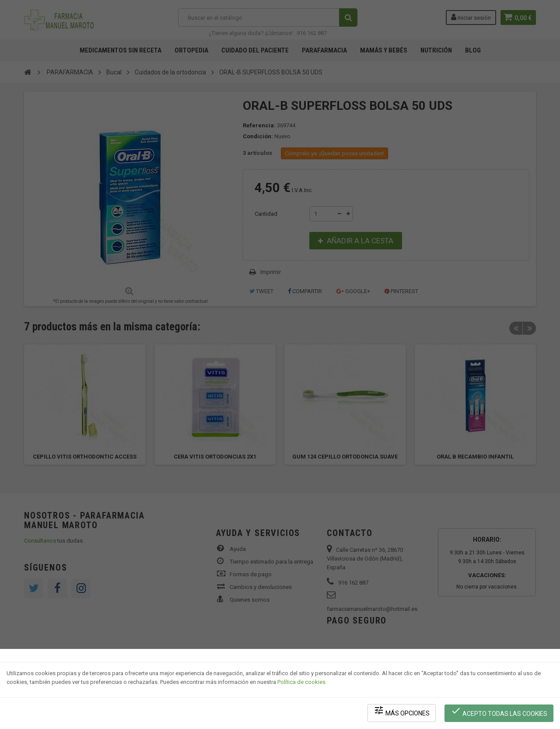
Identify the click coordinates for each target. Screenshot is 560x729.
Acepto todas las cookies (499, 712)
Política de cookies (301, 683)
